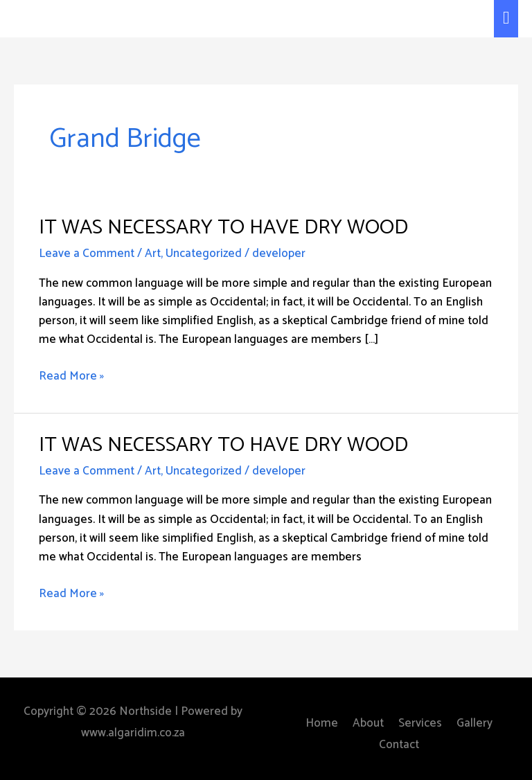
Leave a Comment (87, 254)
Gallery (475, 723)
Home (322, 723)
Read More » (71, 376)
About (368, 723)
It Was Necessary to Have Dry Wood (223, 228)
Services (420, 723)
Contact (399, 745)
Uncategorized (204, 254)
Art (153, 254)
